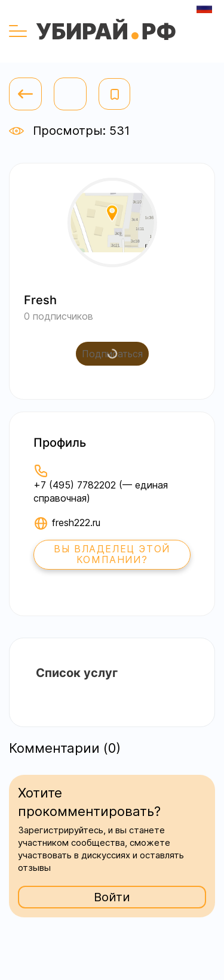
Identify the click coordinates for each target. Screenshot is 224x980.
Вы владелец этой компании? (112, 554)
